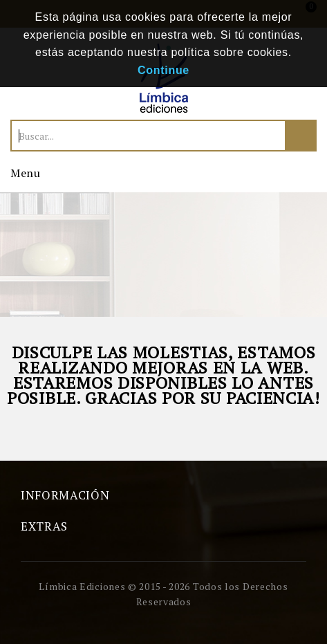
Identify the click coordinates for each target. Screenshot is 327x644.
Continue (163, 70)
